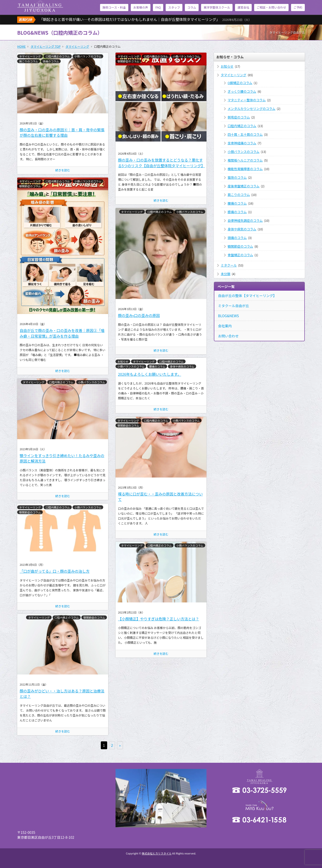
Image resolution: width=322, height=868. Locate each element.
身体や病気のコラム (182, 366)
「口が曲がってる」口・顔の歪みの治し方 (55, 571)
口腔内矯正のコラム (58, 56)
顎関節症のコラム (128, 61)
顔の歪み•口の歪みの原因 (139, 315)
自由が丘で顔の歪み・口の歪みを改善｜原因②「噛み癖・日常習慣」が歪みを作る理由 (62, 333)
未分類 (226, 274)
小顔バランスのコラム (88, 56)
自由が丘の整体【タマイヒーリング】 (247, 296)
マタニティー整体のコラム (247, 100)
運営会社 (243, 7)
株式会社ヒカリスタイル (157, 853)
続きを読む (63, 170)
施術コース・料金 (114, 7)
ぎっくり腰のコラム (242, 91)
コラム (192, 7)
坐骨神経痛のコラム (242, 143)
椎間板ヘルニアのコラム (245, 160)
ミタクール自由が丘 (234, 306)
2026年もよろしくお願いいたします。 (150, 374)
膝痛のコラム (237, 212)
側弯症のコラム (239, 117)
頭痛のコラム (51, 61)
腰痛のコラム (157, 366)
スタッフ (174, 7)
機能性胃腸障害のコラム (245, 169)
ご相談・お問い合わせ (271, 7)
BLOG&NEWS (228, 316)
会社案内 (225, 326)
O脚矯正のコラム (240, 83)
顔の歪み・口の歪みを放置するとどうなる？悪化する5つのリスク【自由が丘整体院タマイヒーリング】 (161, 163)
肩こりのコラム (29, 61)
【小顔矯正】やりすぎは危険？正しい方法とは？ (159, 619)
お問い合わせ (228, 336)
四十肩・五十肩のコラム (245, 134)
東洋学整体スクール (217, 7)
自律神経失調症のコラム (245, 220)
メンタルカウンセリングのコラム (251, 109)
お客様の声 (141, 7)
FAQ (158, 7)
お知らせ (123, 361)
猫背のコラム (237, 177)
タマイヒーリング (30, 56)
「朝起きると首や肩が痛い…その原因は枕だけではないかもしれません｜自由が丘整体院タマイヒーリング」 (145, 19)
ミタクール (229, 265)
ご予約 (298, 7)
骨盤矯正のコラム (240, 255)
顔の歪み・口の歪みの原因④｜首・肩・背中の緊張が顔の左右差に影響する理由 (62, 133)
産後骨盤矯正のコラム (244, 186)
